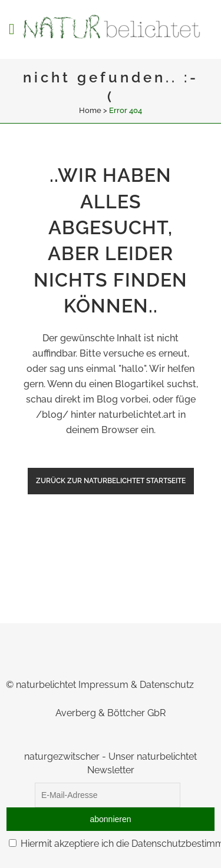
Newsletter (111, 770)
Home (90, 110)
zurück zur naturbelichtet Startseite (111, 481)
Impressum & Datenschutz (136, 685)
